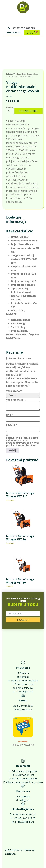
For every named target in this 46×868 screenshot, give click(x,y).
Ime (10, 415)
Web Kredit (23, 741)
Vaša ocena (14, 391)
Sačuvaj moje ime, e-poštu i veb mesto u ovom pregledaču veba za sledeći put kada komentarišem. (23, 441)
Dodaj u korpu (29, 111)
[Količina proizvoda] (10, 111)
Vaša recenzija (16, 400)
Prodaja (17, 74)
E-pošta (12, 425)
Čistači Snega (27, 74)
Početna (9, 74)
